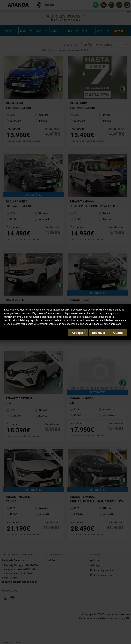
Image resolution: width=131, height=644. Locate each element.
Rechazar (99, 333)
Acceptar (78, 333)
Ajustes (118, 333)
